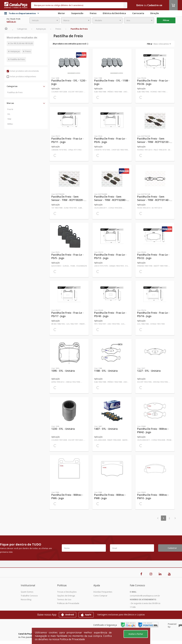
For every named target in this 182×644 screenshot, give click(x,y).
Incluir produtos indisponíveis (21, 76)
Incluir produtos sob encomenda (23, 71)
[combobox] (45, 20)
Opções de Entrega (66, 596)
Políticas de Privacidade (68, 603)
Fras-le (10, 109)
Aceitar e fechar (136, 634)
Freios (28, 51)
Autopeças (15, 51)
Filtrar (166, 20)
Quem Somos (27, 592)
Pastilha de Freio (18, 59)
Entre (140, 5)
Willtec (10, 124)
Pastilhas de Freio (15, 92)
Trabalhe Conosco (29, 596)
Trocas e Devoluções (67, 592)
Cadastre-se (155, 5)
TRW (9, 119)
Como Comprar (100, 596)
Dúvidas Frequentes (103, 592)
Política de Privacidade (72, 639)
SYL (9, 114)
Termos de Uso (64, 599)
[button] (26, 86)
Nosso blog (26, 599)
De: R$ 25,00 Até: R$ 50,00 (22, 43)
